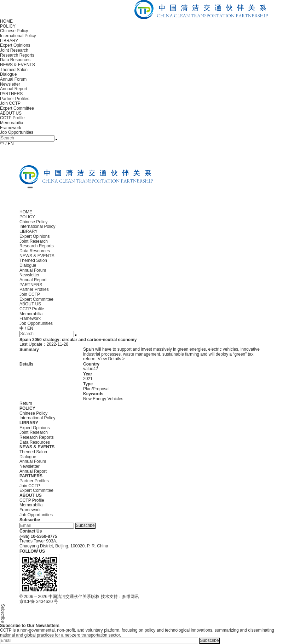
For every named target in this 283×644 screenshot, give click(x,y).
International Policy (18, 36)
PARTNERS (11, 94)
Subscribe (85, 525)
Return (26, 403)
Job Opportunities (17, 132)
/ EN (9, 144)
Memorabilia (11, 123)
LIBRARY (9, 41)
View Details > (111, 359)
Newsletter (10, 84)
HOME (6, 21)
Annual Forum (13, 79)
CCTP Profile (12, 118)
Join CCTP (10, 103)
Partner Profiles (15, 99)
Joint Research (14, 50)
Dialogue (8, 74)
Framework (11, 128)
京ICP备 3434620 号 (39, 602)
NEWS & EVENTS (18, 65)
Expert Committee (17, 108)
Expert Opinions (15, 45)
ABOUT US (11, 113)
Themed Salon (14, 70)
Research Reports (17, 55)
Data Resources (15, 60)
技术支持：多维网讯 (120, 597)
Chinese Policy (14, 31)
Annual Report (14, 89)
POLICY (8, 26)
